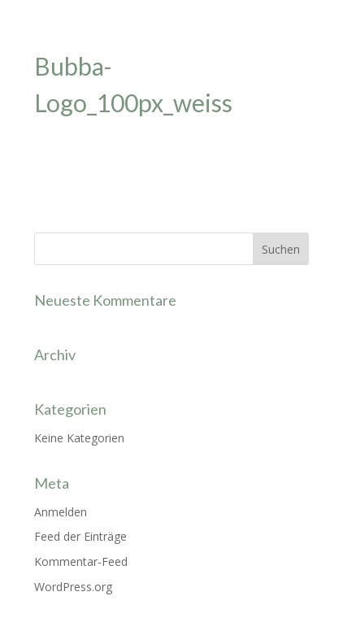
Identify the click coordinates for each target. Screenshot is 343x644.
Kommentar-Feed (81, 561)
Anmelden (61, 512)
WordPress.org (73, 587)
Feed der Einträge (80, 536)
